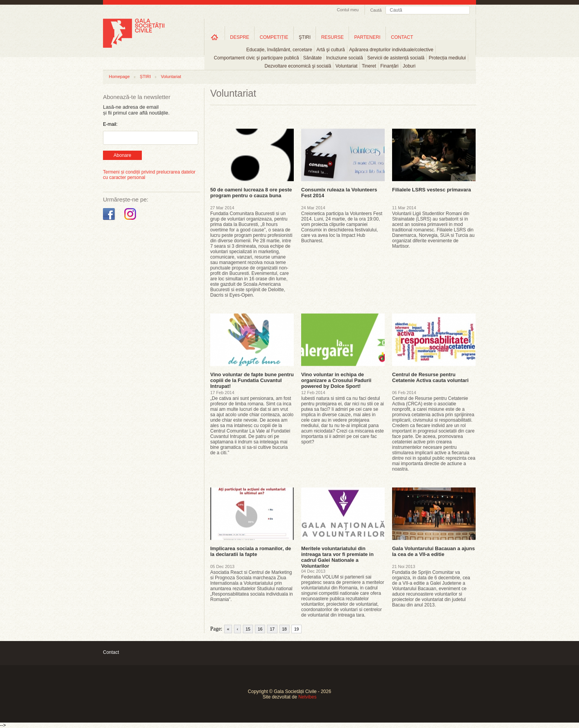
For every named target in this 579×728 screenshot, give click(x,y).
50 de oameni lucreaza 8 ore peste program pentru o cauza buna (251, 193)
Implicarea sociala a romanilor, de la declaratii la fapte (251, 551)
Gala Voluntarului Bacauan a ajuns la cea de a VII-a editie (433, 551)
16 (260, 629)
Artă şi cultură (330, 50)
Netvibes (308, 697)
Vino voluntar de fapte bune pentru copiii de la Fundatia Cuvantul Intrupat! (252, 380)
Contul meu (348, 10)
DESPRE (240, 37)
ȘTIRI (145, 76)
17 (272, 629)
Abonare (122, 155)
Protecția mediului (447, 58)
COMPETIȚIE (274, 37)
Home (215, 37)
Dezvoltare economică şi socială (298, 66)
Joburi (409, 66)
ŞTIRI (305, 37)
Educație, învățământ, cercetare (279, 50)
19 (296, 629)
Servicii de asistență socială (396, 58)
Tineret (369, 66)
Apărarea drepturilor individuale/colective (392, 50)
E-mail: (110, 124)
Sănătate (312, 58)
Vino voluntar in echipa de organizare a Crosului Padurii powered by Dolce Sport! (336, 380)
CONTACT (402, 37)
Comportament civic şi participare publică (256, 58)
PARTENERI (367, 37)
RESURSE (332, 37)
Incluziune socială (344, 58)
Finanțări (390, 66)
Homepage (119, 76)
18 (284, 629)
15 (248, 629)
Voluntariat (346, 66)
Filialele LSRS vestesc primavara (432, 190)
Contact (111, 652)
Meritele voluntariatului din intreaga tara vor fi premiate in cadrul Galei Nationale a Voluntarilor (337, 557)
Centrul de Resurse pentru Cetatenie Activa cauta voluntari (430, 377)
